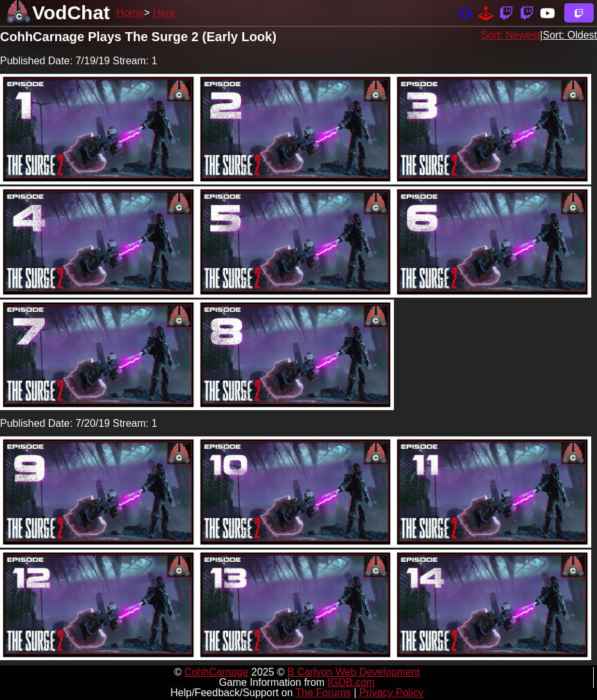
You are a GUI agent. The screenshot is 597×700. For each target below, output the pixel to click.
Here (164, 13)
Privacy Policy (391, 693)
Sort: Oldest (570, 35)
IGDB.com (352, 682)
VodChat (71, 13)
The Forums (323, 693)
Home (130, 13)
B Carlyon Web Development (353, 672)
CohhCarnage (217, 672)
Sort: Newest (511, 35)
